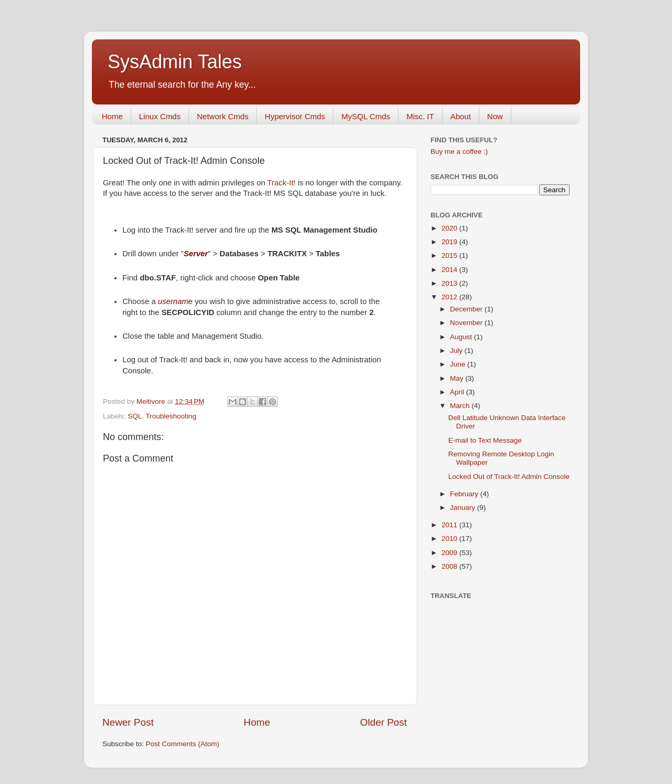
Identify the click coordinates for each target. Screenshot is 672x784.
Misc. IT (420, 116)
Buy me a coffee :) (459, 151)
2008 (450, 566)
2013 (450, 283)
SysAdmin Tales (175, 62)
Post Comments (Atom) (183, 744)
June (459, 364)
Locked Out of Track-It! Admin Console (509, 477)
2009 (450, 553)
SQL (135, 416)
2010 (450, 539)
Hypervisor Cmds (295, 116)
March (461, 406)
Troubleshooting (171, 416)
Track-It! (281, 183)
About (461, 116)
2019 (450, 242)
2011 (450, 525)
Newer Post (128, 722)
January (464, 508)
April (458, 392)
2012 (450, 297)
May (458, 378)
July (457, 351)
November (467, 323)
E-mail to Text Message (485, 440)
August (462, 337)
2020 (450, 228)
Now (495, 116)
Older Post (384, 722)
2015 (450, 255)
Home (112, 116)
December (467, 309)
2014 (450, 270)
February (465, 494)
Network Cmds (223, 116)
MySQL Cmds (366, 116)
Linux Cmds (160, 116)
